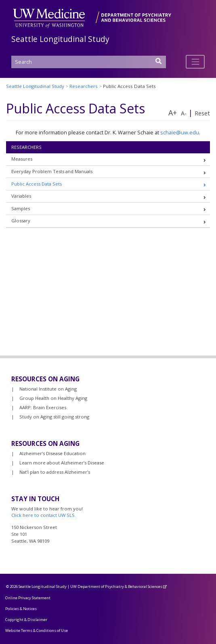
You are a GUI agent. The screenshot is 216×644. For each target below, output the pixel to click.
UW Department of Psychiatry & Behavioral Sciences (116, 586)
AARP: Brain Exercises (43, 407)
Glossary (21, 221)
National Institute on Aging (48, 389)
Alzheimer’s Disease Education (52, 453)
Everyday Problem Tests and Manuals (52, 171)
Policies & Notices (21, 609)
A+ (173, 113)
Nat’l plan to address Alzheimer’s (55, 472)
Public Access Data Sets (37, 184)
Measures (22, 159)
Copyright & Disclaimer (26, 620)
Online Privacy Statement (28, 598)
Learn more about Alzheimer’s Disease (62, 463)
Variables (21, 196)
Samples (21, 208)
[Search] (89, 62)
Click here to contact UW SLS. (44, 515)
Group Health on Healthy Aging (53, 398)
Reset (202, 113)
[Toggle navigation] (195, 62)
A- (184, 113)
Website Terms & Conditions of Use (37, 630)
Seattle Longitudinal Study (60, 39)
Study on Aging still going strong (54, 417)
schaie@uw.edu (180, 132)
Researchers (26, 147)
